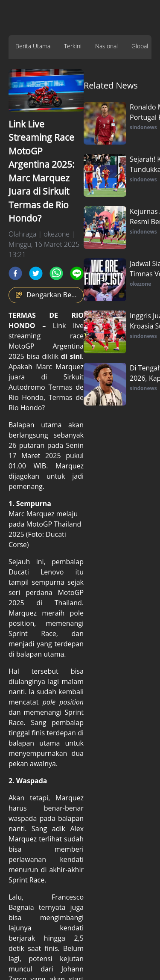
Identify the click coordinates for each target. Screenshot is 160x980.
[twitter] (36, 273)
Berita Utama (33, 46)
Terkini (73, 46)
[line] (77, 273)
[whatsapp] (56, 273)
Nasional (106, 46)
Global (140, 46)
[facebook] (15, 273)
